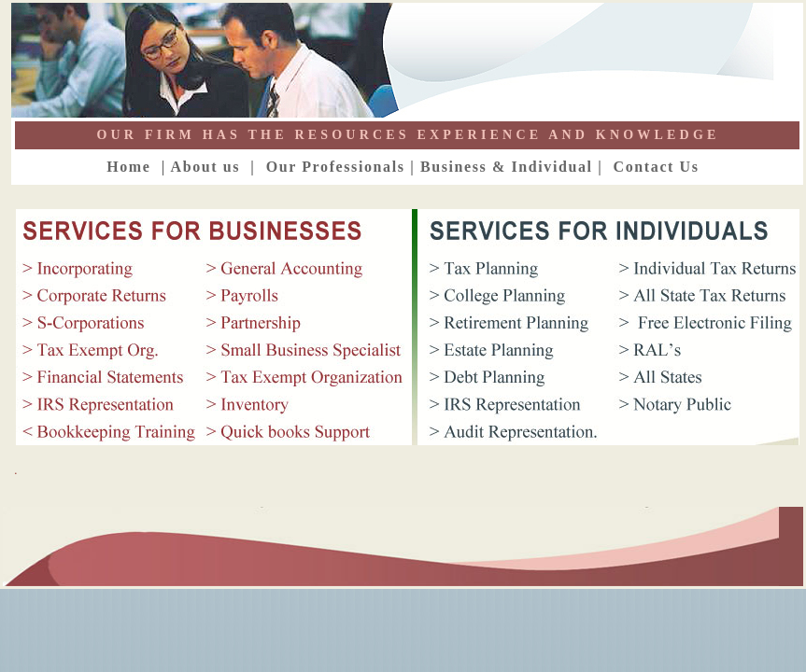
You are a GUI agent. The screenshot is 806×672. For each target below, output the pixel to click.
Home (131, 167)
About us (206, 167)
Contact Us (662, 167)
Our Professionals (332, 167)
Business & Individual (507, 167)
